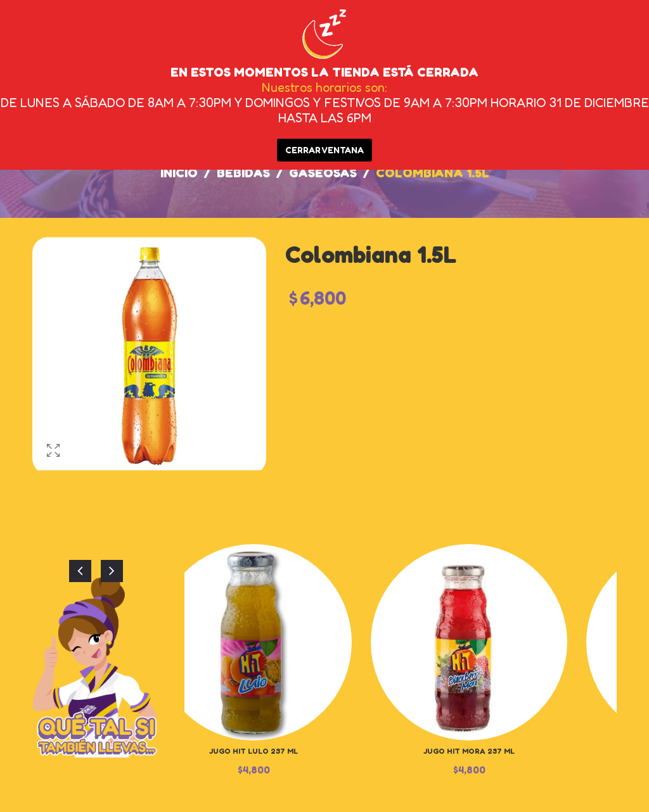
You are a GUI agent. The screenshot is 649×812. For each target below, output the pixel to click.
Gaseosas (323, 173)
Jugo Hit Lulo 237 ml (254, 751)
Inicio (179, 173)
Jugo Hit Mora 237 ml (469, 751)
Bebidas (243, 173)
